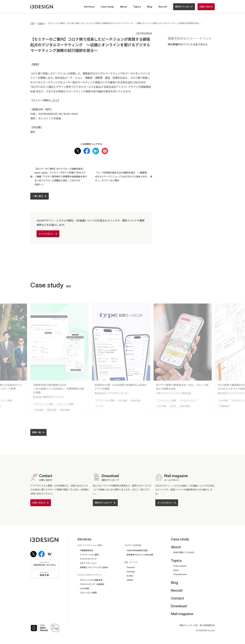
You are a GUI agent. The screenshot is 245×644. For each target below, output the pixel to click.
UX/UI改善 (39, 407)
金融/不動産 (65, 407)
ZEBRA (173, 403)
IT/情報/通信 (224, 403)
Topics (41, 23)
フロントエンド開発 (65, 401)
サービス (100, 403)
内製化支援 (52, 407)
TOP (32, 23)
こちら (54, 100)
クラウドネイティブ (188, 398)
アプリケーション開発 (44, 401)
